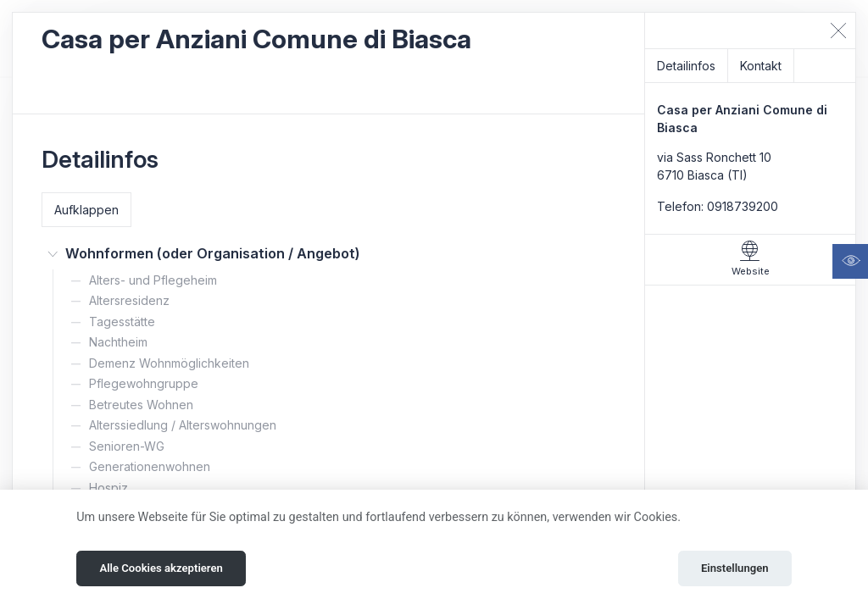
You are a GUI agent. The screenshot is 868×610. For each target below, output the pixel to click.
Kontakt (761, 66)
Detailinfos (686, 66)
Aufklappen (86, 210)
